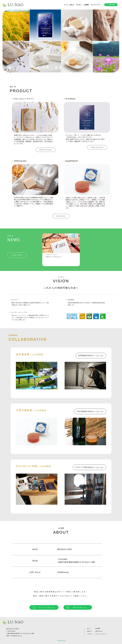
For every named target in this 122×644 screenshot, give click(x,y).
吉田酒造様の (91, 356)
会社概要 (86, 5)
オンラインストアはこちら (43, 607)
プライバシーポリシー (101, 634)
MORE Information (46, 150)
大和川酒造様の (90, 411)
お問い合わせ (111, 5)
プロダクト (79, 5)
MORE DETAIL (61, 216)
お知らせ (72, 5)
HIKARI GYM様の (89, 467)
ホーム (66, 5)
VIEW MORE (17, 255)
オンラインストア (96, 5)
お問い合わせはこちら (76, 607)
